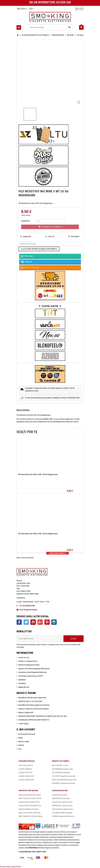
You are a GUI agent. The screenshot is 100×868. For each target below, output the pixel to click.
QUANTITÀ (25, 221)
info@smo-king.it (31, 610)
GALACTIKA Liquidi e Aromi (62, 802)
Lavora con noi (24, 657)
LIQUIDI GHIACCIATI (26, 780)
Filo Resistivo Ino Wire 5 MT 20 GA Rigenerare (38, 474)
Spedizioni (22, 680)
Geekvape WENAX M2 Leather (30, 795)
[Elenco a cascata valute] (31, 9)
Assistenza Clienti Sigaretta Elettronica (33, 672)
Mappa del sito (24, 687)
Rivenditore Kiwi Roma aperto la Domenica (34, 705)
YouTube (33, 622)
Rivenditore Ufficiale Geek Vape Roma (32, 698)
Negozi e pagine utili (26, 712)
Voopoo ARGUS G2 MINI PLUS (30, 806)
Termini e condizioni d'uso (28, 661)
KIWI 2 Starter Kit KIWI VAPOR (30, 798)
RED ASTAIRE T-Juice (60, 765)
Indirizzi (21, 745)
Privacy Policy (5, 867)
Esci (20, 749)
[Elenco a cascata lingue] (22, 9)
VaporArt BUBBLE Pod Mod (28, 809)
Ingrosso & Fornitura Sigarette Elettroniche (34, 669)
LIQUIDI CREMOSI (25, 769)
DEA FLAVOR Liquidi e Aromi (62, 809)
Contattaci (22, 683)
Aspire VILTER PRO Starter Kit (29, 813)
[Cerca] (50, 27)
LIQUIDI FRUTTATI (25, 773)
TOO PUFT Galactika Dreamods (64, 776)
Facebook (19, 622)
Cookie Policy (16, 867)
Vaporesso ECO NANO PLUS (29, 802)
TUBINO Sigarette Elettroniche (63, 816)
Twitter (26, 622)
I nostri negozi (23, 724)
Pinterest (74, 237)
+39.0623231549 (28, 606)
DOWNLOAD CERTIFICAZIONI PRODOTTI (34, 720)
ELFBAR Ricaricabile (60, 795)
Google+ (40, 622)
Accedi (79, 9)
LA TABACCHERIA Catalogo (62, 813)
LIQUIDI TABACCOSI (26, 776)
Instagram (54, 622)
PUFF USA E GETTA (26, 765)
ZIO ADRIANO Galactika (61, 773)
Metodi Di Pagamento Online (29, 665)
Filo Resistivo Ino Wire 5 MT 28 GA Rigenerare (38, 534)
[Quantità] (51, 221)
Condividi (26, 237)
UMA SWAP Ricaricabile (61, 798)
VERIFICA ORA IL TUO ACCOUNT (30, 701)
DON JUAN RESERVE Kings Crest (64, 780)
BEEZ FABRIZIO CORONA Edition (31, 816)
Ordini (20, 738)
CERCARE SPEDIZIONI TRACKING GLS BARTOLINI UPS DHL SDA (43, 716)
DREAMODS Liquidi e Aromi (62, 806)
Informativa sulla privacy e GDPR (30, 676)
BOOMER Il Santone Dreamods (63, 783)
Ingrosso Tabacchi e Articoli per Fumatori (33, 709)
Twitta (50, 237)
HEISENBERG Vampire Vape (62, 769)
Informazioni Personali (27, 734)
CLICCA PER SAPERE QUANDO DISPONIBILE (39, 249)
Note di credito (24, 741)
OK (73, 639)
